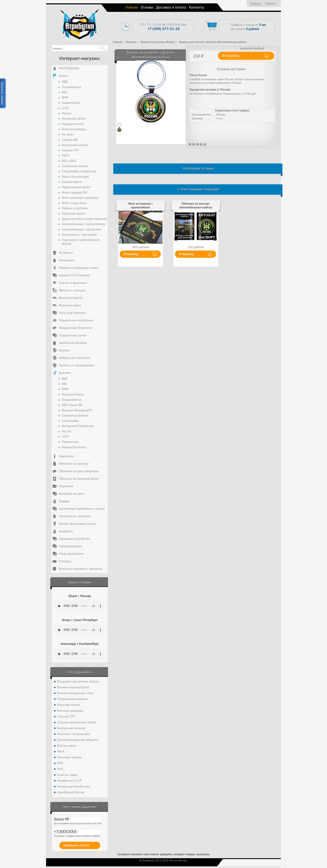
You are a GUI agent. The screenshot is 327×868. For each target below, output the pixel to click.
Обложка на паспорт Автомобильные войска (196, 205)
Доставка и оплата (171, 7)
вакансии (203, 854)
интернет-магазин (130, 854)
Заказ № (78, 819)
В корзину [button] (231, 56)
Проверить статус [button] (76, 845)
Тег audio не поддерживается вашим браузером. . (80, 606)
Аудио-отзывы (80, 582)
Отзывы (147, 7)
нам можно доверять (158, 854)
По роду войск (80, 672)
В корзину (131, 254)
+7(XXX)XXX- (78, 832)
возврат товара (185, 854)
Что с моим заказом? (80, 807)
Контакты (197, 7)
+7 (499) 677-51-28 (164, 29)
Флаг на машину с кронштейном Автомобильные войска (140, 207)
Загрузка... (256, 3)
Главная (132, 7)
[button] (103, 48)
